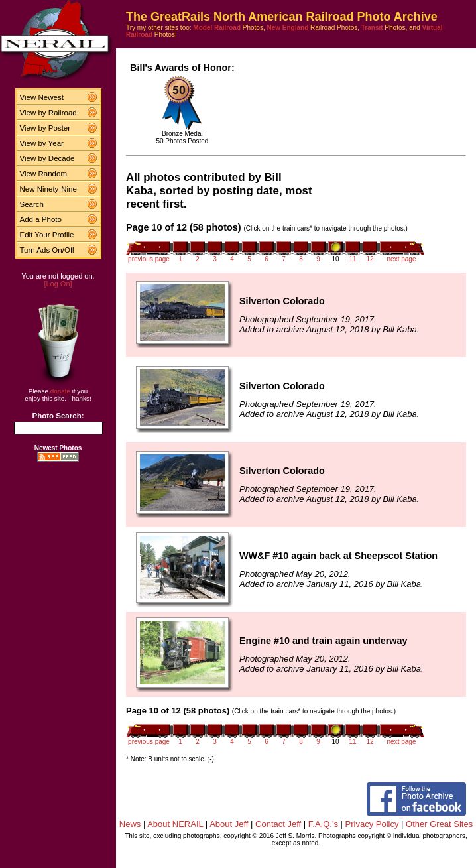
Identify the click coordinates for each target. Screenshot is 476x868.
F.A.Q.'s (323, 824)
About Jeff (229, 824)
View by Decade (47, 158)
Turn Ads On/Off (47, 250)
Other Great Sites (439, 824)
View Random (43, 174)
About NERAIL (175, 824)
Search (32, 204)
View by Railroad (48, 113)
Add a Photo (41, 219)
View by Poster (45, 128)
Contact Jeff (278, 824)
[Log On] (58, 284)
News (130, 824)
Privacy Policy (372, 824)
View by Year (42, 143)
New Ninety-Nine (48, 189)
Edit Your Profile (47, 235)
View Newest (42, 97)
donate (60, 391)
